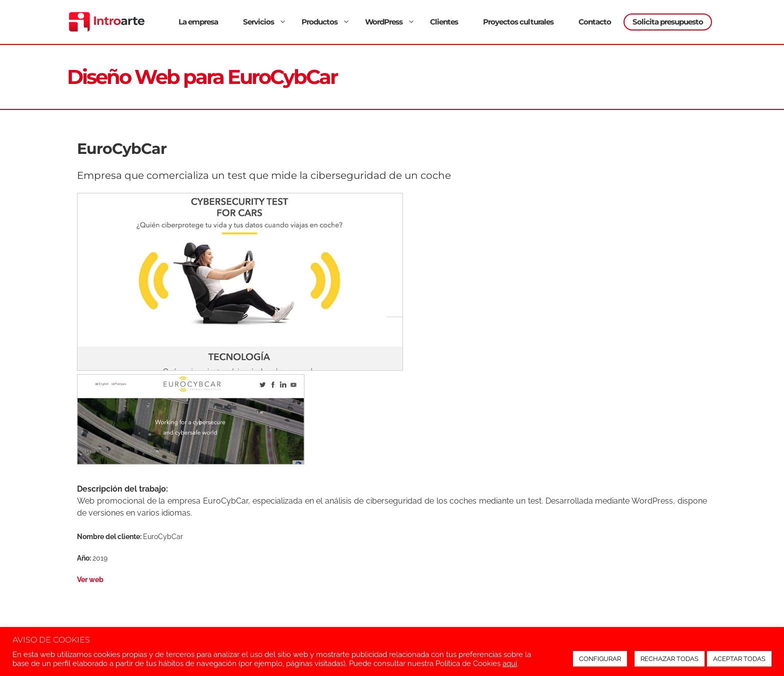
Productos (327, 22)
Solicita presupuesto (668, 22)
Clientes (444, 22)
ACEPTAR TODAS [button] (739, 659)
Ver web (90, 579)
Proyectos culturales (518, 22)
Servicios (266, 22)
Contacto (595, 22)
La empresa (198, 22)
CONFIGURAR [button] (600, 659)
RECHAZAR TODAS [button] (669, 659)
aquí (510, 663)
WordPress (391, 22)
